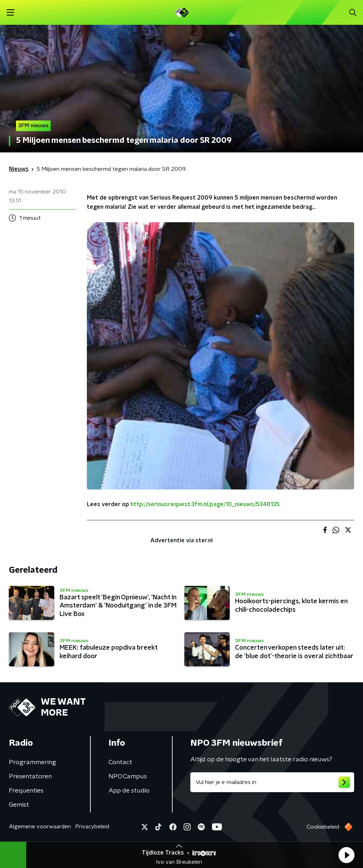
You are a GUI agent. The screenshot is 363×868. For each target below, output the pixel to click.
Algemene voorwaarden (40, 827)
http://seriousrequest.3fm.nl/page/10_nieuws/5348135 (205, 504)
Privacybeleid (92, 827)
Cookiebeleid (323, 827)
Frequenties (26, 791)
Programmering (32, 762)
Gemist (19, 805)
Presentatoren (30, 777)
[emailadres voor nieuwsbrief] (272, 782)
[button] (346, 855)
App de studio (129, 791)
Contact (120, 762)
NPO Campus (128, 777)
